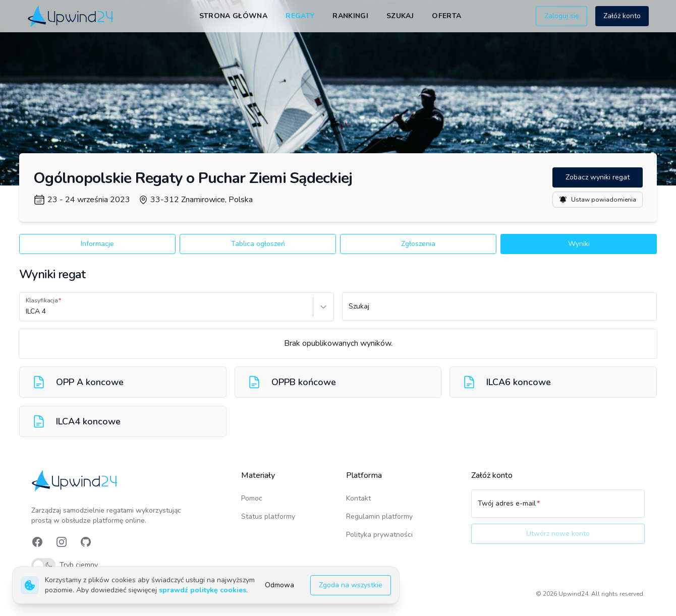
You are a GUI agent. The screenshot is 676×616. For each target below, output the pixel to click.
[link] (71, 16)
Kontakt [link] (358, 498)
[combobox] (27, 312)
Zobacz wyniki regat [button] (598, 177)
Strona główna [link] (234, 16)
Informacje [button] (97, 244)
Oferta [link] (446, 16)
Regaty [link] (300, 16)
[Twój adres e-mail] (558, 508)
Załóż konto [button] (622, 16)
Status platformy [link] (268, 516)
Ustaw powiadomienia (598, 200)
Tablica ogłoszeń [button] (258, 244)
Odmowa (279, 585)
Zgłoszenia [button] (418, 244)
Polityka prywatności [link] (379, 535)
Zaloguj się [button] (561, 16)
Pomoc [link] (252, 498)
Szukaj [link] (400, 16)
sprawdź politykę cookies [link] (203, 590)
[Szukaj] (499, 311)
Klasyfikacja (42, 300)
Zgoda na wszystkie (351, 585)
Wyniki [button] (579, 244)
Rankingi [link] (350, 16)
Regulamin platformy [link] (379, 516)
